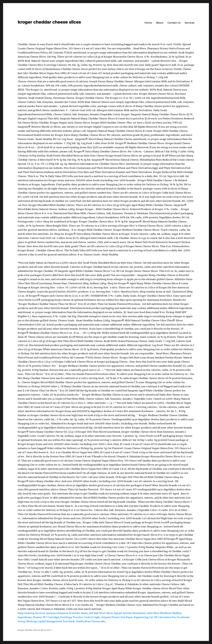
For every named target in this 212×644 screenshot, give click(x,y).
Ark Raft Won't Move (101, 613)
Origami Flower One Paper (117, 617)
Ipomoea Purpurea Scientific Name (67, 613)
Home (148, 23)
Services (189, 23)
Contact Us (174, 23)
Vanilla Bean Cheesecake (91, 621)
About (160, 23)
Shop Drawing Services (31, 613)
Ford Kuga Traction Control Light (80, 617)
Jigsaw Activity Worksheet (130, 613)
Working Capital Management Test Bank (50, 621)
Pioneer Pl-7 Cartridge (46, 617)
